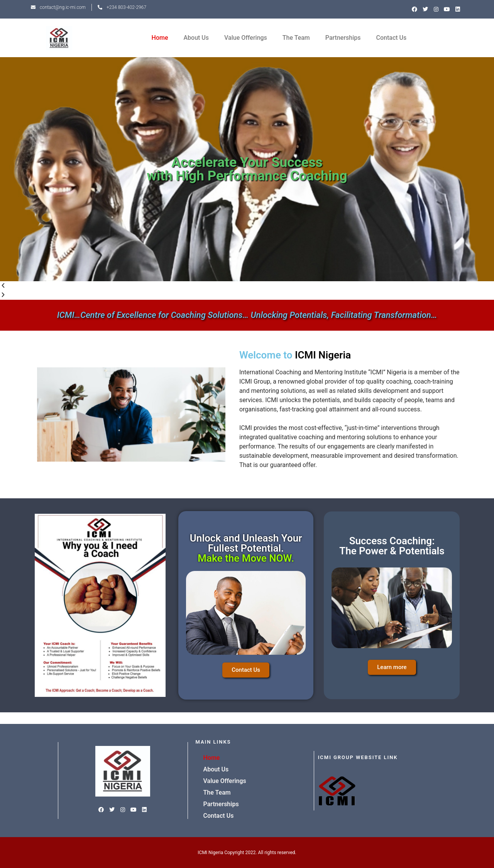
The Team (296, 38)
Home (160, 38)
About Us (196, 38)
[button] (247, 286)
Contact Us (392, 38)
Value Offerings (246, 38)
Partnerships (343, 38)
